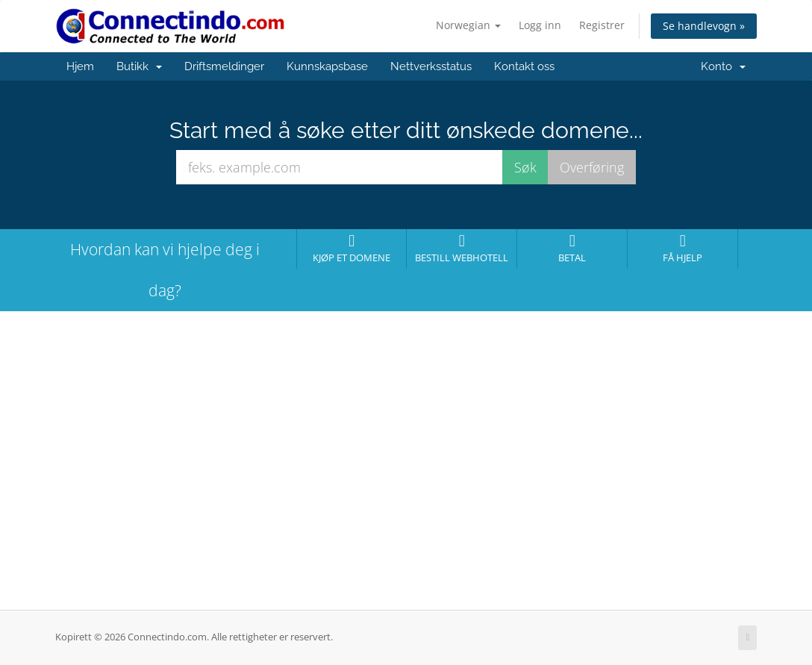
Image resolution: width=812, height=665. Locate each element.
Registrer (602, 25)
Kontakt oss (524, 66)
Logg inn (540, 25)
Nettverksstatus (431, 66)
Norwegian (468, 25)
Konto (723, 66)
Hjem (80, 66)
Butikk (139, 66)
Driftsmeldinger (224, 66)
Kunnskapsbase (327, 66)
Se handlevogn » (704, 26)
